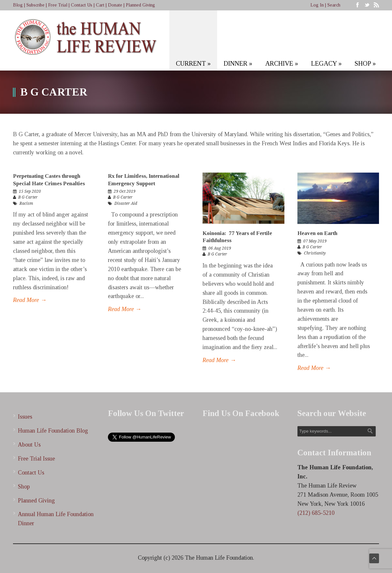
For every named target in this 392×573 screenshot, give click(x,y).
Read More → (30, 300)
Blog (18, 5)
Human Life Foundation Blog (53, 431)
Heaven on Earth (317, 233)
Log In (317, 5)
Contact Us (82, 5)
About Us (29, 445)
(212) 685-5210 (316, 513)
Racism (26, 203)
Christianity (315, 253)
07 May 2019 (315, 241)
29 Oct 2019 (125, 191)
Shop (24, 487)
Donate (115, 5)
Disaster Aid (126, 203)
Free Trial (58, 5)
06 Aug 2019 (220, 248)
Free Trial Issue (36, 459)
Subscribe (35, 5)
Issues (25, 417)
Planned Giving (140, 5)
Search (334, 5)
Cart (100, 5)
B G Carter (28, 197)
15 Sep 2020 (30, 191)
